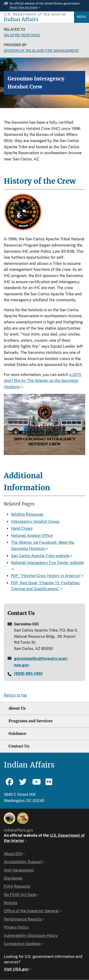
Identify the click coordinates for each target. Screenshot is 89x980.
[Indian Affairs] (39, 19)
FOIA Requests (17, 886)
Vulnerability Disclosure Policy (31, 936)
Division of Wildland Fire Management (41, 51)
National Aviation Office (32, 536)
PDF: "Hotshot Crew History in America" (48, 576)
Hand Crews (22, 528)
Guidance (17, 734)
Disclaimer (13, 878)
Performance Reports (24, 919)
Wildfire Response (22, 35)
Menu (82, 17)
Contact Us (19, 746)
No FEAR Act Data (22, 895)
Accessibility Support (25, 862)
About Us (17, 708)
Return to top (15, 695)
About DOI (15, 854)
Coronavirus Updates (24, 944)
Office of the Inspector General (33, 911)
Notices (11, 903)
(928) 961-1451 (28, 673)
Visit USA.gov (18, 969)
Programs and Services (30, 721)
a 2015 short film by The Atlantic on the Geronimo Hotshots (42, 381)
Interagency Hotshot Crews (35, 522)
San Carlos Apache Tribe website (42, 556)
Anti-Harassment (19, 870)
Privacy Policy (16, 927)
